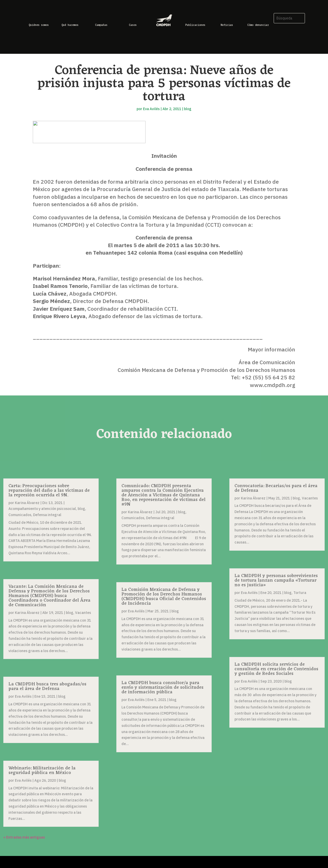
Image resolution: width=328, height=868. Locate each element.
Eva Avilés (151, 109)
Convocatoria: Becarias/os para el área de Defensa (276, 488)
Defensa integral (47, 515)
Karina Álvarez (27, 503)
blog (188, 109)
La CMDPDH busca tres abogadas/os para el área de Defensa (47, 686)
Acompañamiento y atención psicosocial (42, 509)
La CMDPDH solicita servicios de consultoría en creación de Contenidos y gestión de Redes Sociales (276, 669)
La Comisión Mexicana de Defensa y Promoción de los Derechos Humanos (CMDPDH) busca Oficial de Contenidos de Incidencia (164, 597)
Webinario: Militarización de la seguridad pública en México (42, 770)
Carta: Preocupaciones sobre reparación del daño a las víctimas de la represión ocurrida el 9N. (49, 490)
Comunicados (20, 515)
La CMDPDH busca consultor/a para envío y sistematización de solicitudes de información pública (162, 687)
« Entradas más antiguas (24, 837)
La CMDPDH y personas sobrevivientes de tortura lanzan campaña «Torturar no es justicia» (276, 580)
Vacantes (83, 613)
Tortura (300, 593)
